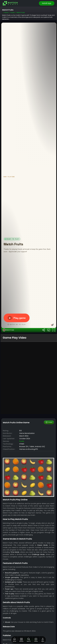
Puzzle (22, 457)
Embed (49, 438)
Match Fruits (8, 346)
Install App (47, 3)
